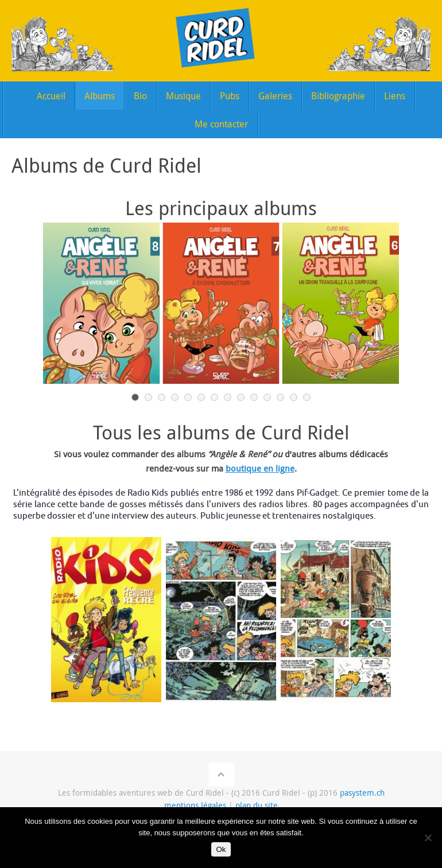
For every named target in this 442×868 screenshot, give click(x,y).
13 (294, 397)
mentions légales (195, 805)
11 (267, 397)
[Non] (428, 838)
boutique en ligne (260, 468)
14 (307, 397)
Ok (221, 849)
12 (280, 397)
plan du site (257, 805)
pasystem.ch (362, 792)
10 (254, 397)
